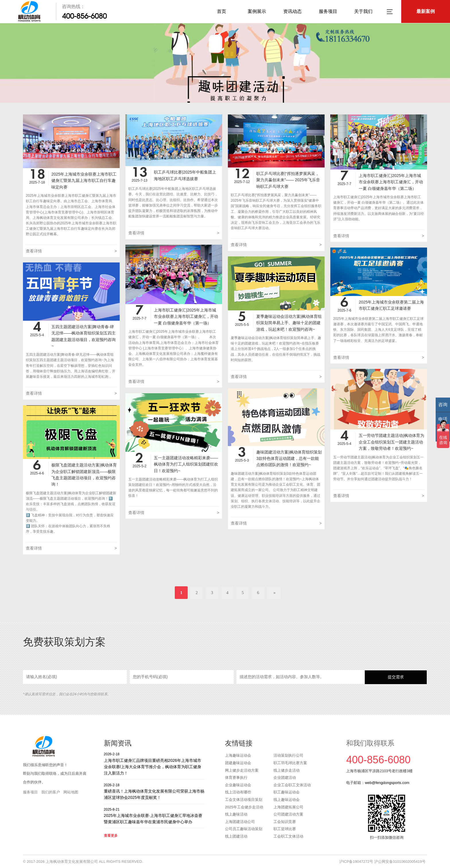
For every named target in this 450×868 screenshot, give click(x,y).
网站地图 (71, 792)
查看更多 (111, 836)
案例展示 (257, 11)
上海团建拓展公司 (288, 807)
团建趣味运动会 (238, 763)
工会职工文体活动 (288, 836)
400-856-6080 (84, 16)
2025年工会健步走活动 (244, 807)
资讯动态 (292, 11)
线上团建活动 (236, 836)
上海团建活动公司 (240, 822)
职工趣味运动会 (287, 792)
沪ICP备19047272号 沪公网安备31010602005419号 (382, 862)
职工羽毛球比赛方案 (290, 763)
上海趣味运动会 (238, 755)
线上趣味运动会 (287, 800)
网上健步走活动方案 (242, 770)
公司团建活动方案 (288, 814)
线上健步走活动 (287, 770)
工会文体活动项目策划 (244, 800)
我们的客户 (51, 792)
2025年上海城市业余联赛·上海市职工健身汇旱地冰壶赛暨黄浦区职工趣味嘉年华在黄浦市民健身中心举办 (154, 816)
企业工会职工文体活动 (292, 785)
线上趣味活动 (236, 814)
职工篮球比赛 (285, 829)
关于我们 (363, 11)
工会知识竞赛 (285, 822)
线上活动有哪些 (238, 792)
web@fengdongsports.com (387, 783)
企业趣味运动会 (238, 785)
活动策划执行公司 (288, 755)
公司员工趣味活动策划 (244, 829)
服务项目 (328, 11)
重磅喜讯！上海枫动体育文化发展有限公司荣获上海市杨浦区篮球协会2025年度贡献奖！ (154, 791)
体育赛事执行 (236, 777)
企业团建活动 (285, 777)
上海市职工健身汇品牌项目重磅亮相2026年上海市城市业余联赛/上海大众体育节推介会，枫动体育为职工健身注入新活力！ (154, 763)
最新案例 (426, 11)
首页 (222, 11)
